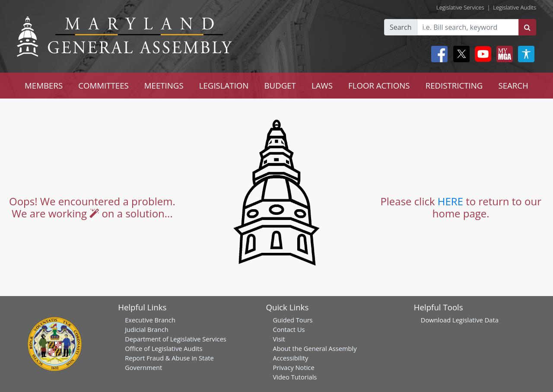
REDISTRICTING (454, 85)
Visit (279, 339)
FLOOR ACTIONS (379, 85)
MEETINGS (164, 85)
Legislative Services (460, 7)
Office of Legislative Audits (164, 348)
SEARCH (513, 85)
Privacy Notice (293, 367)
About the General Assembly (315, 348)
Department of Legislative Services (176, 339)
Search (401, 27)
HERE (450, 201)
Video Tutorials (295, 377)
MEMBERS (44, 85)
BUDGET (280, 85)
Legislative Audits (515, 7)
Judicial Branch (147, 329)
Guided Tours (292, 320)
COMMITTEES (103, 85)
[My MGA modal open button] (503, 54)
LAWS (322, 85)
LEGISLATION (224, 85)
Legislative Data (475, 320)
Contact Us (289, 329)
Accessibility (290, 358)
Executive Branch (150, 320)
